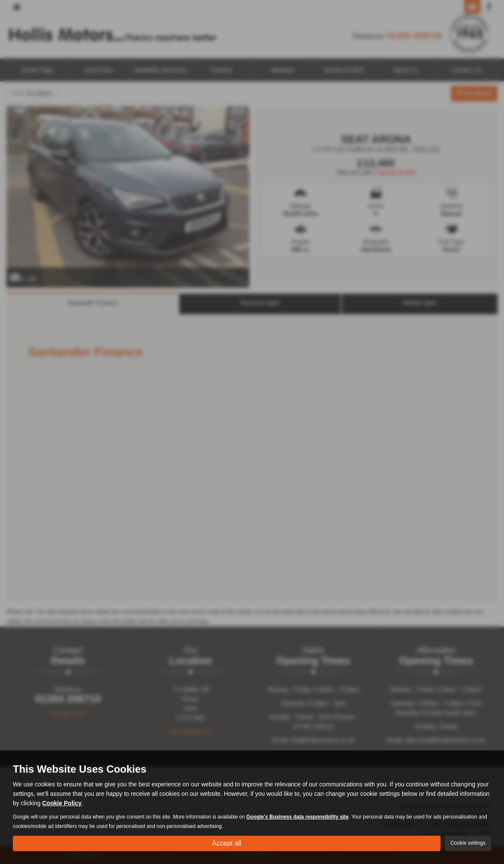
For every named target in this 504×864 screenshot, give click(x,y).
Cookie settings (468, 843)
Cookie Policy (62, 803)
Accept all (226, 843)
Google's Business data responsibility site (298, 817)
